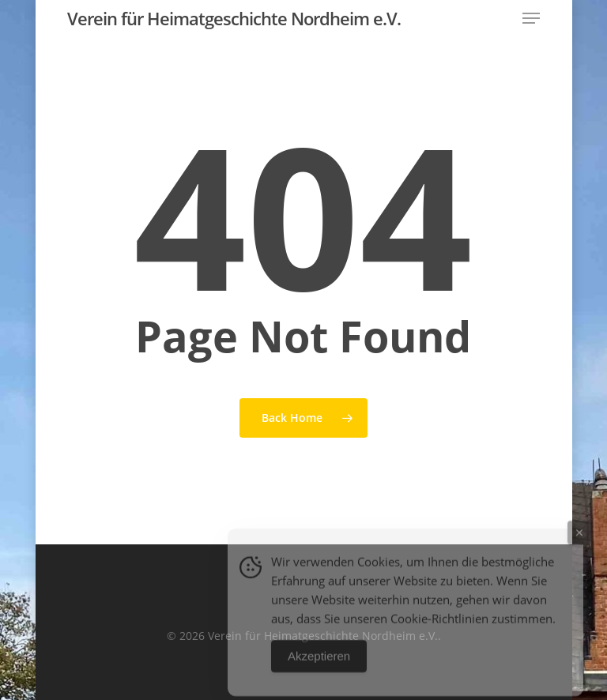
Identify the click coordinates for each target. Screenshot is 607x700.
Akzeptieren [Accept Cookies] (319, 664)
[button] (531, 18)
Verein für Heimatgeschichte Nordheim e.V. (234, 18)
